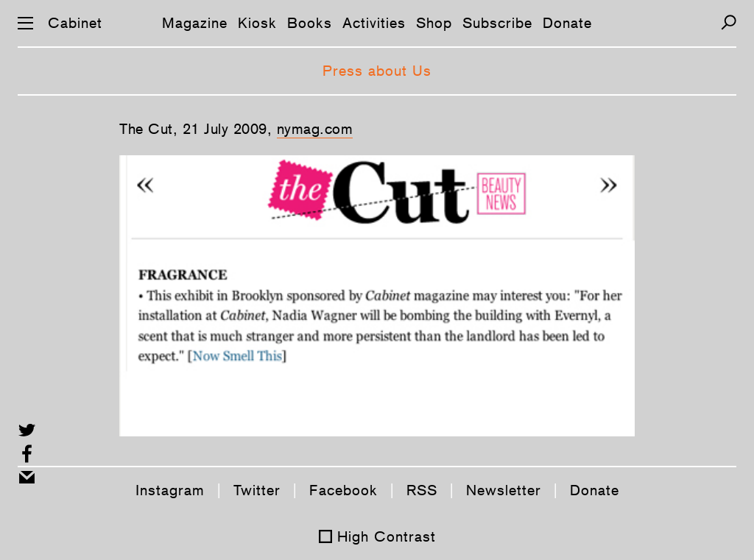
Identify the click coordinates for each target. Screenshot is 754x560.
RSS (422, 490)
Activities (374, 23)
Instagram (170, 490)
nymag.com (315, 129)
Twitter (257, 490)
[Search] (729, 22)
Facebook (343, 490)
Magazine (195, 23)
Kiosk (257, 23)
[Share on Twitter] (27, 430)
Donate (567, 23)
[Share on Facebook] (27, 454)
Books (310, 23)
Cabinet (75, 23)
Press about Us (377, 71)
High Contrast (387, 536)
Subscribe (497, 23)
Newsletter (504, 490)
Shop (434, 23)
